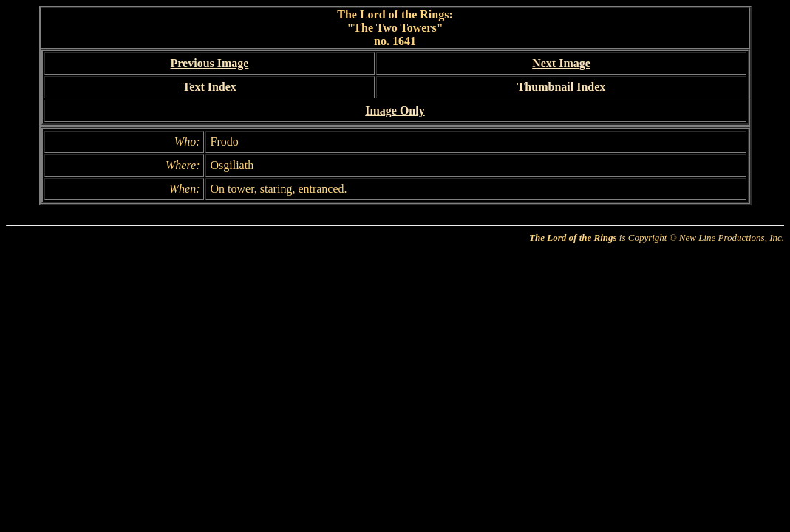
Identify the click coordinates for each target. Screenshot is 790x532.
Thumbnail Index (562, 87)
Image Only (395, 110)
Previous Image (210, 63)
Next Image (561, 63)
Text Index (210, 87)
